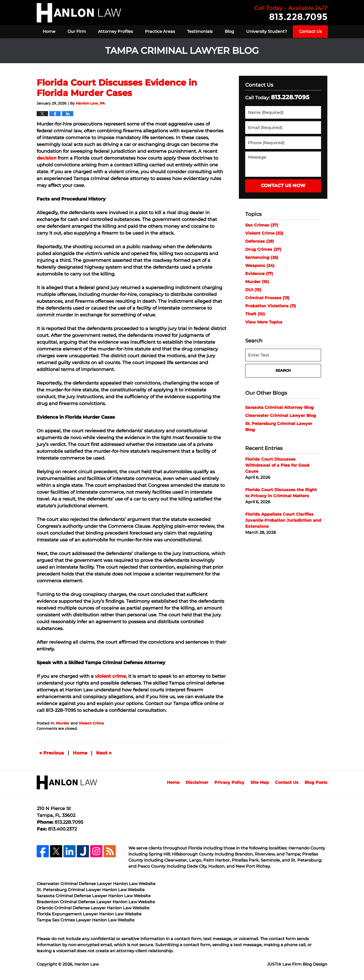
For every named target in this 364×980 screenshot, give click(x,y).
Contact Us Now (283, 186)
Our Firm (77, 31)
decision (47, 158)
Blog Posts (316, 782)
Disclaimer (197, 782)
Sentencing (262, 257)
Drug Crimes (263, 249)
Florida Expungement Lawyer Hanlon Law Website (89, 914)
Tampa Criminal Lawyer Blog (79, 13)
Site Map (260, 782)
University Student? (267, 31)
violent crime (110, 676)
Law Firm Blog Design (297, 964)
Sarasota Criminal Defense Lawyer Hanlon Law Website (94, 896)
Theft (255, 314)
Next (104, 753)
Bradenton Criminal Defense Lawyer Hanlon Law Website (96, 902)
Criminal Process (267, 298)
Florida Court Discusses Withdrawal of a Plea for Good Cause (277, 465)
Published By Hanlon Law (291, 13)
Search (283, 370)
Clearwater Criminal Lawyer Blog (281, 416)
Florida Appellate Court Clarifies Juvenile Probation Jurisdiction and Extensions (283, 520)
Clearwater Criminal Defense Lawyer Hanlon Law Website (96, 884)
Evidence (259, 274)
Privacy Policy (229, 782)
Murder (63, 723)
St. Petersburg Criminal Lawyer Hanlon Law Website (91, 890)
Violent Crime (91, 723)
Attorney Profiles (116, 31)
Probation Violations (271, 306)
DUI (253, 290)
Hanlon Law (87, 964)
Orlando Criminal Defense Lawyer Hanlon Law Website (93, 908)
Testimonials (200, 31)
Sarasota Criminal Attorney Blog (279, 407)
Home (49, 31)
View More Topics (264, 322)
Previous (52, 753)
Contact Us (310, 31)
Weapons (260, 266)
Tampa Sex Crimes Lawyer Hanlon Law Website (86, 920)
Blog (229, 31)
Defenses (260, 241)
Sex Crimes (262, 225)
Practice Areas (160, 31)
